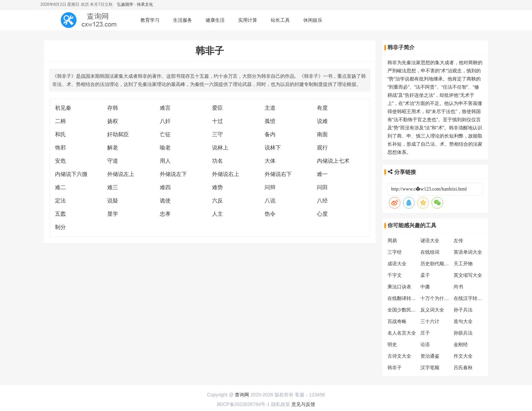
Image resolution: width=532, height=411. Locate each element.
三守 (217, 134)
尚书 (458, 287)
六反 (217, 201)
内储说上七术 (333, 161)
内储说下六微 (71, 174)
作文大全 (463, 356)
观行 (322, 148)
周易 (392, 240)
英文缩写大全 (468, 275)
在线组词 (430, 252)
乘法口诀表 (399, 287)
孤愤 (270, 121)
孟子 (425, 275)
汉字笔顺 (430, 368)
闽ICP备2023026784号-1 (243, 404)
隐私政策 (281, 404)
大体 (270, 161)
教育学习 (150, 20)
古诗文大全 (399, 356)
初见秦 (63, 108)
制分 (60, 227)
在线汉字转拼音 (470, 298)
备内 (270, 134)
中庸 (425, 287)
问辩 (270, 187)
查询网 (242, 395)
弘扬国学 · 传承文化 (135, 4)
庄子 (425, 333)
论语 (425, 344)
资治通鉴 (430, 356)
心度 (322, 214)
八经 (322, 201)
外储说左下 (173, 174)
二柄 (60, 121)
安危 (60, 161)
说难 (322, 121)
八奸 (165, 121)
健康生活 (215, 20)
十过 (217, 121)
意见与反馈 (303, 404)
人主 (217, 214)
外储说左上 (121, 174)
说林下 (273, 148)
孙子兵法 (463, 310)
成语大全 (397, 264)
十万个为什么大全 (439, 298)
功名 (217, 161)
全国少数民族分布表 (409, 310)
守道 (113, 161)
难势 (217, 187)
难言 (165, 108)
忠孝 (165, 214)
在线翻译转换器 (404, 298)
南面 (322, 134)
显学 (113, 214)
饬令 (270, 214)
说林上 (220, 148)
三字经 (395, 252)
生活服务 (183, 20)
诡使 (165, 201)
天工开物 (463, 264)
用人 (165, 161)
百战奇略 (397, 321)
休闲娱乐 (313, 20)
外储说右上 (226, 174)
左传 (458, 240)
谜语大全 (430, 240)
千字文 (395, 275)
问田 (322, 187)
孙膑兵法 (463, 333)
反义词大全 (432, 310)
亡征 (165, 134)
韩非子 (395, 368)
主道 (270, 108)
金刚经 (461, 344)
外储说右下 (278, 174)
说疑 (113, 201)
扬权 (113, 121)
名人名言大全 (402, 333)
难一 (322, 174)
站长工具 (280, 20)
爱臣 (217, 108)
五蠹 (60, 214)
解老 (113, 148)
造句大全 (463, 321)
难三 (113, 187)
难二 (60, 187)
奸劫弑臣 (118, 134)
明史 (392, 344)
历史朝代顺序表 (437, 264)
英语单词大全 (468, 252)
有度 (322, 108)
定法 (60, 201)
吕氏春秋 (463, 368)
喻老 (165, 148)
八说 (270, 201)
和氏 (60, 134)
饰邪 (60, 148)
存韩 (113, 108)
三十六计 (430, 321)
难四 (165, 187)
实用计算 (248, 20)
